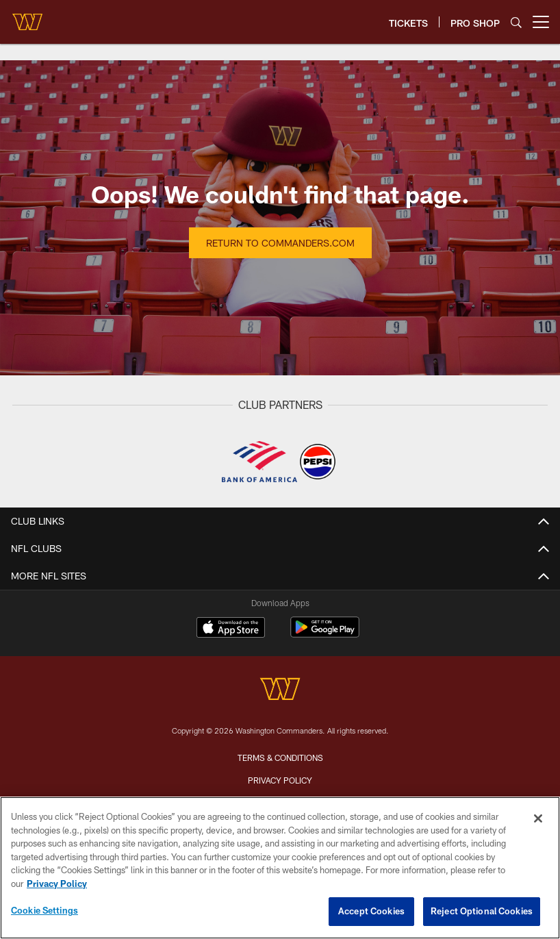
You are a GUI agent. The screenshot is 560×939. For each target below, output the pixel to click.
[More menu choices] (541, 22)
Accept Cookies (371, 911)
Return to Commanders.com (280, 243)
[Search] (516, 22)
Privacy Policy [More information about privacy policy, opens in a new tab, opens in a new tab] (57, 884)
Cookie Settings (44, 910)
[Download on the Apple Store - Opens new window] (231, 629)
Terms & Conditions (280, 758)
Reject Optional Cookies (482, 911)
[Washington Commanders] (280, 691)
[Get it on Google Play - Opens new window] (325, 634)
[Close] (538, 818)
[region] (280, 868)
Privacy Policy (280, 780)
